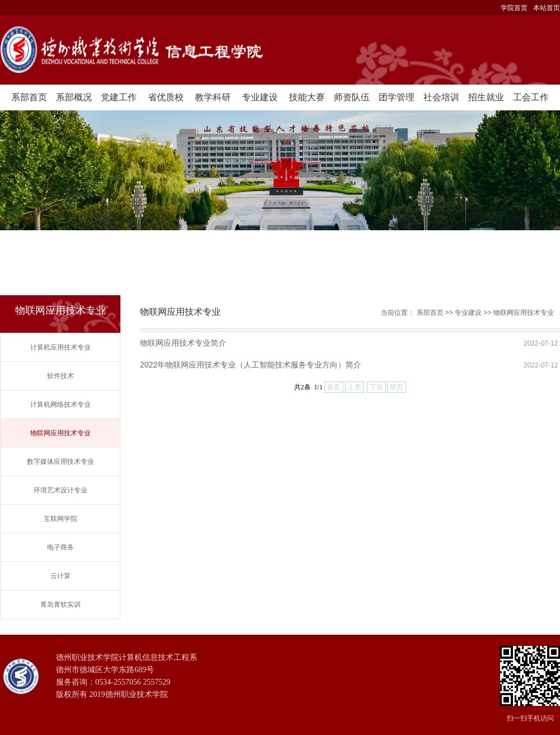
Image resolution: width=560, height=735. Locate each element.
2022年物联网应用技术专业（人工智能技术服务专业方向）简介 (251, 365)
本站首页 (547, 8)
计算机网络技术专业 (60, 404)
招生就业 (486, 97)
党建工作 (119, 97)
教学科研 (213, 97)
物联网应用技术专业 (60, 433)
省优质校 (166, 97)
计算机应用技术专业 (60, 347)
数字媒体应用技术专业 (60, 462)
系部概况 (74, 97)
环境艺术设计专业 (60, 490)
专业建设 (260, 97)
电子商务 (60, 547)
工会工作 (531, 97)
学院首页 (514, 8)
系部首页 (29, 97)
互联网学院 (60, 519)
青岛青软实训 (60, 604)
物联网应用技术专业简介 (183, 343)
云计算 (60, 576)
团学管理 (396, 97)
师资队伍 (352, 97)
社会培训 (441, 97)
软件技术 (60, 376)
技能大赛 (307, 97)
